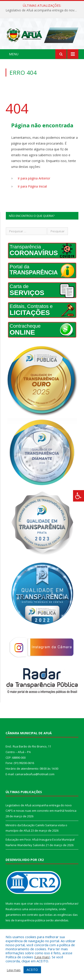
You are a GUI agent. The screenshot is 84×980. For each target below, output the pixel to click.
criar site (33, 903)
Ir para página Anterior (34, 178)
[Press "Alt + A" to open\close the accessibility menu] (79, 496)
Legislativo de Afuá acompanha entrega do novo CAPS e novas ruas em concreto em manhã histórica (43, 10)
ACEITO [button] (32, 970)
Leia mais (42, 957)
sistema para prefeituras (61, 903)
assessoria (37, 909)
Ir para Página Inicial (32, 186)
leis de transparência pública (25, 920)
